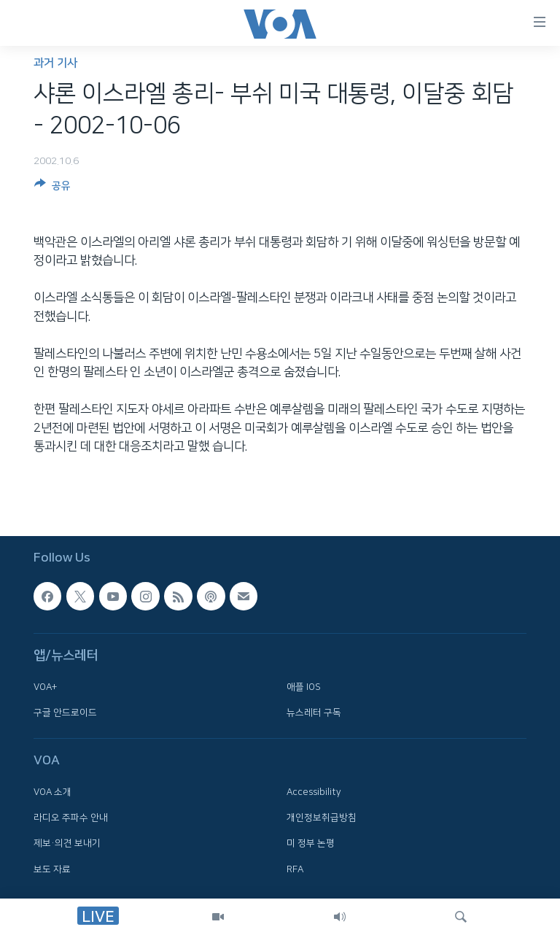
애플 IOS (304, 687)
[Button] (52, 188)
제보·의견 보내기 (67, 844)
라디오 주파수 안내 (71, 818)
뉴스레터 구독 (314, 713)
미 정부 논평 (311, 844)
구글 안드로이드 (65, 713)
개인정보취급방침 (322, 818)
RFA (295, 869)
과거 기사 (55, 63)
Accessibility (314, 792)
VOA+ (45, 687)
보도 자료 (52, 869)
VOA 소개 (52, 792)
